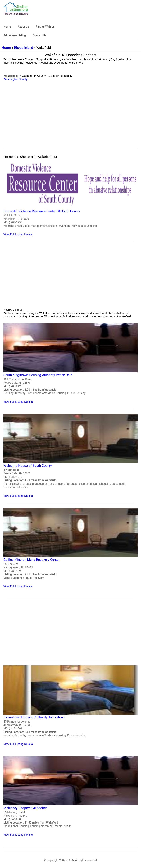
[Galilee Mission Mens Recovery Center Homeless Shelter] (70, 548)
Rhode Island (24, 48)
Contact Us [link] (39, 35)
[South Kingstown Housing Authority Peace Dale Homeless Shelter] (70, 363)
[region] (70, 120)
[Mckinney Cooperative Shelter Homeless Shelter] (70, 796)
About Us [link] (23, 27)
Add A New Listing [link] (15, 35)
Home (6, 48)
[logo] (16, 9)
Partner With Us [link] (45, 27)
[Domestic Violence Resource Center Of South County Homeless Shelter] (70, 198)
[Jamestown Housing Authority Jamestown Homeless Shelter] (70, 705)
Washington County (15, 79)
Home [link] (7, 27)
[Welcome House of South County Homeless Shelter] (70, 456)
